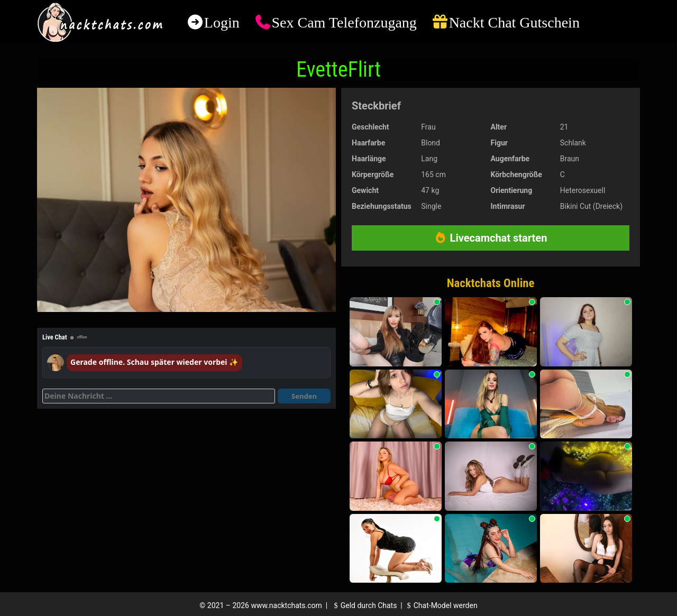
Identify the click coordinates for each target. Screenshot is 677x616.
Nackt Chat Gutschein (514, 22)
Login (222, 22)
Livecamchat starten (491, 238)
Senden (304, 396)
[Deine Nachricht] (159, 396)
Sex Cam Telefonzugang (344, 22)
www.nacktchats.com (286, 605)
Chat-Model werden (441, 605)
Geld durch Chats (364, 605)
